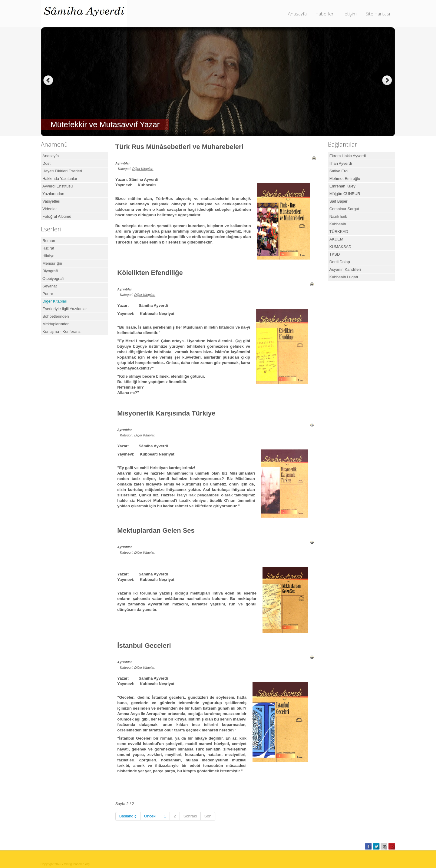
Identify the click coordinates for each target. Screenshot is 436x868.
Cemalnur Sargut (344, 209)
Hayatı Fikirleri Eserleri (62, 171)
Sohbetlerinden (56, 316)
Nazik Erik (338, 216)
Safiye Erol (339, 171)
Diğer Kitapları (55, 301)
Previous (48, 80)
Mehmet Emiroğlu (345, 179)
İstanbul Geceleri (144, 646)
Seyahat (50, 286)
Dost (46, 163)
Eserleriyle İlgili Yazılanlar (65, 309)
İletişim (350, 14)
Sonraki (190, 816)
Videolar (50, 209)
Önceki (150, 816)
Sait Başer (339, 201)
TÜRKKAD (339, 232)
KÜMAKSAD (340, 247)
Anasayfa (297, 14)
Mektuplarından (56, 324)
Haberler (325, 14)
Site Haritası (378, 14)
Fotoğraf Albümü (57, 216)
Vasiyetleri (51, 201)
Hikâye (48, 256)
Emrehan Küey (342, 186)
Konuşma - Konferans (61, 331)
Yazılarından (53, 194)
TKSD (335, 254)
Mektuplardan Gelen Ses (156, 530)
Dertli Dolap (340, 262)
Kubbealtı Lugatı (344, 277)
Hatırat (48, 248)
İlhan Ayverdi (341, 163)
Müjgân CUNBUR (345, 194)
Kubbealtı (338, 224)
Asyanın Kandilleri (345, 269)
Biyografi (50, 271)
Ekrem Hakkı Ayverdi (348, 156)
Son (208, 816)
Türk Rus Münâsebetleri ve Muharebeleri (179, 147)
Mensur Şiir (52, 263)
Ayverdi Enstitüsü (58, 186)
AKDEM (336, 239)
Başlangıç (128, 816)
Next (388, 80)
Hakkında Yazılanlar (60, 179)
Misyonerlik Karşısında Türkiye (166, 413)
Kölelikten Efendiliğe (150, 273)
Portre (48, 294)
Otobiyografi (53, 278)
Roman (49, 241)
